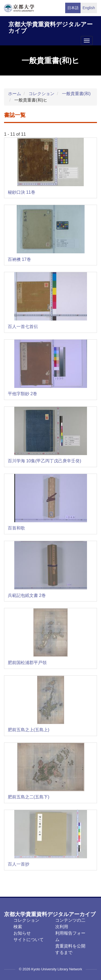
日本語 (73, 8)
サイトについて (29, 940)
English (89, 8)
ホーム (15, 94)
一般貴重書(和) (76, 94)
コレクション (41, 94)
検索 (18, 927)
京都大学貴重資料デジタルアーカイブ (50, 27)
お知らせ (22, 933)
